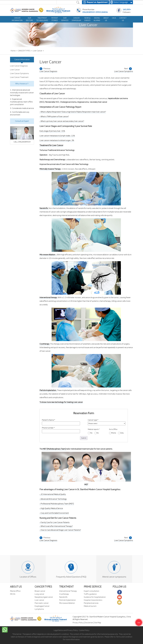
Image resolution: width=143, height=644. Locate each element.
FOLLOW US (119, 587)
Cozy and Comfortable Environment (55, 513)
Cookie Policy (84, 630)
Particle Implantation (67, 600)
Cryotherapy (64, 594)
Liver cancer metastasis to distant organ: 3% (57, 140)
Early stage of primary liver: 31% (52, 131)
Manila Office (15, 591)
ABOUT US (16, 587)
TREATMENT (66, 587)
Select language (120, 2)
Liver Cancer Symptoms (19, 74)
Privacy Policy (78, 623)
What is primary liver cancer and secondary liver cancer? (62, 121)
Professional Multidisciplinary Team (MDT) (57, 504)
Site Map (98, 623)
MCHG (13, 594)
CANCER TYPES (43, 587)
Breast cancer (40, 591)
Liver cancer (39, 600)
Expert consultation (91, 591)
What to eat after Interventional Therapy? (56, 526)
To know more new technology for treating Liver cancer (61, 402)
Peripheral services (91, 603)
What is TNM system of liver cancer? (54, 117)
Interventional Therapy (68, 591)
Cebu (121, 433)
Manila (113, 433)
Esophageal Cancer (42, 606)
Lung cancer (39, 594)
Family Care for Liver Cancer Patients (55, 522)
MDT (86, 485)
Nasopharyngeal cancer (44, 597)
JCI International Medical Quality (53, 494)
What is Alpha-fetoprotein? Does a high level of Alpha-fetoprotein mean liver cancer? (73, 112)
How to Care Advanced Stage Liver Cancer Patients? (60, 530)
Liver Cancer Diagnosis (19, 66)
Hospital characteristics (93, 600)
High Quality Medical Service (52, 508)
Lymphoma (39, 609)
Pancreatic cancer (42, 603)
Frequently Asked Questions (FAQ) (71, 577)
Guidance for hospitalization (95, 597)
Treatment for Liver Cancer (51, 145)
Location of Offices (28, 577)
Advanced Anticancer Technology (54, 499)
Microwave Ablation (67, 603)
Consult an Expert (22, 121)
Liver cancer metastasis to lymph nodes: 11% (57, 136)
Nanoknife (63, 597)
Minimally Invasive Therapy (50, 169)
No (97, 433)
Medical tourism (90, 606)
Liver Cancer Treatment (19, 77)
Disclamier (89, 623)
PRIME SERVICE (93, 587)
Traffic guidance (90, 594)
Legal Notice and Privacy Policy (66, 630)
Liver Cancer (15, 70)
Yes (90, 433)
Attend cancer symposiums (114, 577)
